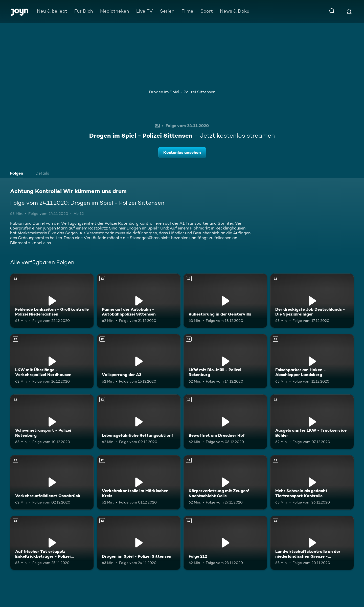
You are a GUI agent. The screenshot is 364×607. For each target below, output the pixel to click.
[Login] (349, 11)
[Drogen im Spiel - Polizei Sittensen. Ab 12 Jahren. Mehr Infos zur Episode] (139, 543)
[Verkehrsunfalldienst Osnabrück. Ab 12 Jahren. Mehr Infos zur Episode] (52, 482)
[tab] (18, 174)
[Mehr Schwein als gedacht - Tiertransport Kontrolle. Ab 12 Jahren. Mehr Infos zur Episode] (312, 482)
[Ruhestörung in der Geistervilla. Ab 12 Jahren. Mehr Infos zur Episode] (225, 301)
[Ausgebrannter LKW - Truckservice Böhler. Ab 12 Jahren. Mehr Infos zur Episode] (312, 422)
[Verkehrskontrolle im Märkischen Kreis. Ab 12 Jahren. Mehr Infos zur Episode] (139, 482)
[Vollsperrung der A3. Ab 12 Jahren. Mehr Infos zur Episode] (139, 361)
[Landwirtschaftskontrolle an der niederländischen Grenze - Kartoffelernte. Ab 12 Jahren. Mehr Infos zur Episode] (312, 543)
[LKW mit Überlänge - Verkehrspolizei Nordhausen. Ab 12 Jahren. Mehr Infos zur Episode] (52, 361)
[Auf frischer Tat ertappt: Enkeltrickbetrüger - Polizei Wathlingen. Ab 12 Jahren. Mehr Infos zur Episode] (52, 543)
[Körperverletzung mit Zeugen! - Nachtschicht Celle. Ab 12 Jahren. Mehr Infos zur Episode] (225, 482)
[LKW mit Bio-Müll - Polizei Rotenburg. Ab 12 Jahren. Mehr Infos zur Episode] (225, 361)
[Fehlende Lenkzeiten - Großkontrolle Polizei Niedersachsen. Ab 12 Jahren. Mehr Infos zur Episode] (52, 301)
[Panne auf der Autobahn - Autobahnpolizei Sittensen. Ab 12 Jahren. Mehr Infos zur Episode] (139, 301)
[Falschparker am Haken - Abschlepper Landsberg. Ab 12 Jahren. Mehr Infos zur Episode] (312, 361)
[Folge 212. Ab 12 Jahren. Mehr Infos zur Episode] (225, 543)
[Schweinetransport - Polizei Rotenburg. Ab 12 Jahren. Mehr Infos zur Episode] (52, 422)
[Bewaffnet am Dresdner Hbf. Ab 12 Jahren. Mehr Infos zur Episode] (225, 422)
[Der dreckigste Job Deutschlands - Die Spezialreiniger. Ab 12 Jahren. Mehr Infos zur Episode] (312, 301)
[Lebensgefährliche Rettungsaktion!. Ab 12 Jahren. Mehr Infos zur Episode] (139, 422)
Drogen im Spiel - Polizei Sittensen (182, 92)
